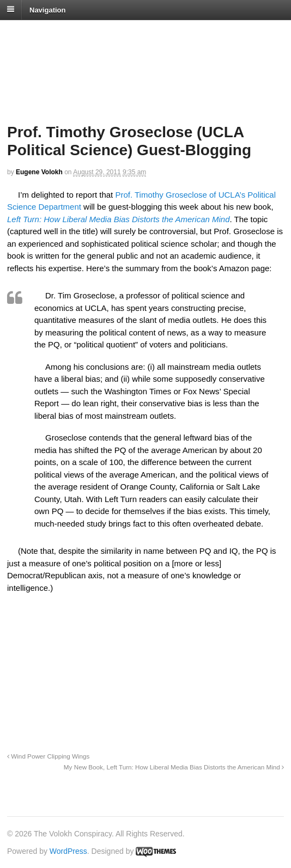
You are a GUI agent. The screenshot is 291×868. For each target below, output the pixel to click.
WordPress (68, 851)
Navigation (47, 10)
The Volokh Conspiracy (84, 33)
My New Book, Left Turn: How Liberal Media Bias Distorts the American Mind (174, 767)
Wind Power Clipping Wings (48, 756)
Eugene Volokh (39, 172)
